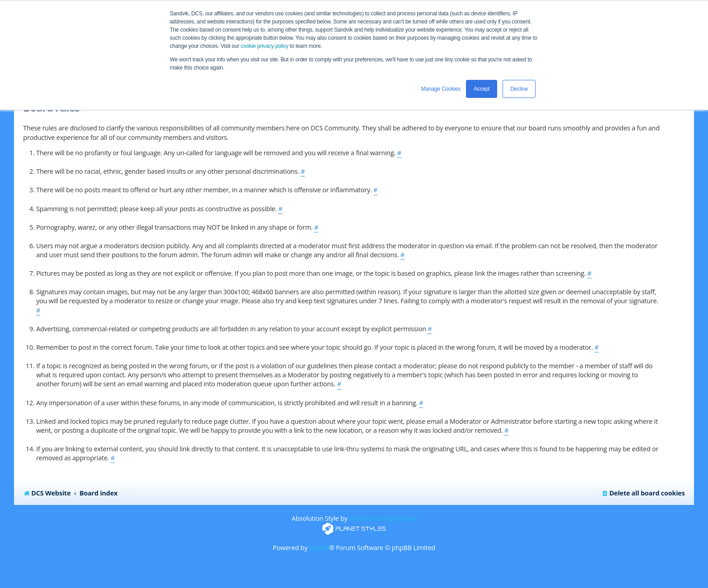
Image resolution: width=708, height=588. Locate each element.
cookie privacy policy (265, 46)
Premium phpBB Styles (383, 518)
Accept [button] (482, 89)
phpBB (319, 548)
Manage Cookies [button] (441, 89)
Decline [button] (519, 89)
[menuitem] (643, 493)
